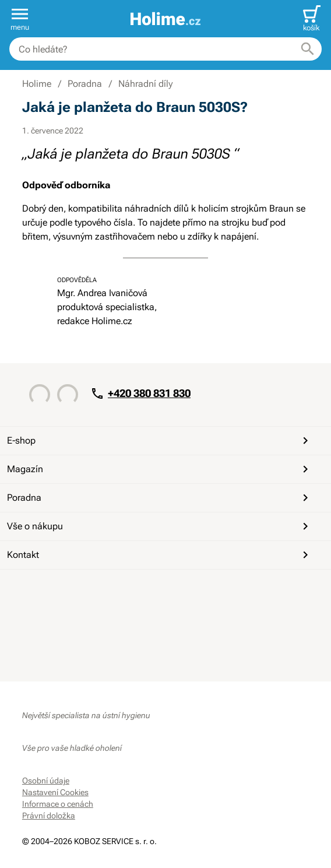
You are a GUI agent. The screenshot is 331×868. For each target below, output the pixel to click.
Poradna (160, 498)
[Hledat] (308, 49)
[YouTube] (61, 591)
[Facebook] (33, 591)
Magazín (160, 469)
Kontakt (160, 555)
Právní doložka (49, 816)
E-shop (160, 441)
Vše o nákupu (160, 526)
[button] (20, 19)
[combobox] (165, 49)
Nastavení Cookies (55, 792)
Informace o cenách (58, 804)
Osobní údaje (46, 781)
